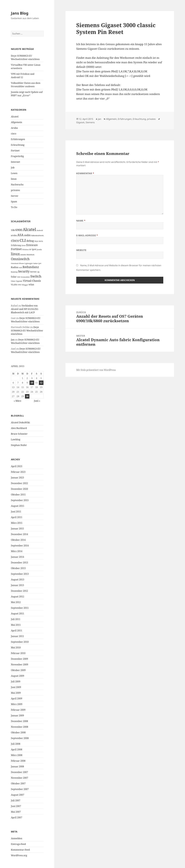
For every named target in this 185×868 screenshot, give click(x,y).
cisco (14, 134)
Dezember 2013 (19, 563)
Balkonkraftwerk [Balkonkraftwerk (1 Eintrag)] (37, 236)
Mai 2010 (16, 647)
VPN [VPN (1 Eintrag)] (19, 285)
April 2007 (17, 817)
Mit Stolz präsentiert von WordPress (96, 370)
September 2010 (20, 642)
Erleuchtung (18, 145)
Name (81, 221)
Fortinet (15, 151)
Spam (14, 202)
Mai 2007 (16, 812)
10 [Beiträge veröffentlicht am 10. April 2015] (32, 383)
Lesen (14, 173)
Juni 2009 (16, 687)
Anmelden (17, 838)
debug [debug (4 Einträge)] (30, 241)
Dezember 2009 (19, 659)
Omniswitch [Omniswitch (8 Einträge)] (20, 259)
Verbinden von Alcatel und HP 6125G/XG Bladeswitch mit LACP (25, 309)
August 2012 (18, 597)
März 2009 (17, 704)
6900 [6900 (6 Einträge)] (19, 230)
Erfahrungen (18, 139)
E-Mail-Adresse (87, 235)
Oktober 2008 (18, 732)
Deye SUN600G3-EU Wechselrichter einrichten (27, 331)
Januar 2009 (17, 715)
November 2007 (20, 778)
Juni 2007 (16, 806)
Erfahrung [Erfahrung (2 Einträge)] (16, 245)
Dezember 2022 (19, 483)
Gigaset (80, 122)
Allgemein (16, 122)
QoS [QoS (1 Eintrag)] (40, 263)
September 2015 (20, 500)
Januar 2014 (17, 557)
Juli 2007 (16, 800)
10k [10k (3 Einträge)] (13, 230)
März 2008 (17, 755)
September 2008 (20, 738)
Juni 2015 (16, 512)
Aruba (14, 128)
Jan (13, 340)
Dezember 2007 (19, 772)
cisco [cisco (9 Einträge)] (15, 240)
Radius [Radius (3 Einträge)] (15, 267)
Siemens (90, 122)
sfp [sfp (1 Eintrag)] (38, 272)
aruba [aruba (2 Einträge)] (14, 235)
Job (13, 168)
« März (17, 401)
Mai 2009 (16, 693)
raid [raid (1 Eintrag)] (20, 268)
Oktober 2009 (18, 670)
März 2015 (17, 523)
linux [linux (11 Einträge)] (15, 254)
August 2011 (18, 614)
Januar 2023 (17, 478)
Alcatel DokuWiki (20, 422)
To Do (14, 207)
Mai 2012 (16, 602)
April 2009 (17, 698)
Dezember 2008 (19, 721)
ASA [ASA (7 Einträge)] (20, 235)
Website (81, 250)
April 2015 (17, 517)
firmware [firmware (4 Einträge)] (32, 245)
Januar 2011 (17, 636)
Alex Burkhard (19, 428)
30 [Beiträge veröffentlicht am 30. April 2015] (27, 396)
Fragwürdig (17, 156)
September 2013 (20, 574)
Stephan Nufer (19, 445)
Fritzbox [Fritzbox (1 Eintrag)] (25, 250)
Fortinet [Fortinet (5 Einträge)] (16, 249)
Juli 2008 (16, 744)
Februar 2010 (18, 653)
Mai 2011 (16, 625)
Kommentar (85, 173)
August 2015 (18, 506)
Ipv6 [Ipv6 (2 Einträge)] (34, 249)
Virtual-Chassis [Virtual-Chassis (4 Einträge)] (32, 281)
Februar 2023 (18, 472)
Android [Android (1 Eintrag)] (40, 230)
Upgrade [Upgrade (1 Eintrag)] (19, 281)
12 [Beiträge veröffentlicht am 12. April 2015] (41, 383)
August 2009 (18, 676)
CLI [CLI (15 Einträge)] (23, 240)
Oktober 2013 (18, 568)
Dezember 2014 (19, 534)
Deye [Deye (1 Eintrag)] (36, 241)
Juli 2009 (16, 681)
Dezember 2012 (19, 591)
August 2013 (18, 580)
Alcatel (15, 117)
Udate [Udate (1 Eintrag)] (13, 281)
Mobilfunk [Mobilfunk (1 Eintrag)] (30, 255)
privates (15, 190)
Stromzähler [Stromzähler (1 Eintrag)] (25, 277)
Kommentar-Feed (20, 850)
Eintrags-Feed (18, 844)
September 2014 (20, 546)
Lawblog (16, 439)
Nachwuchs (17, 185)
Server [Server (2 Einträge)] (33, 272)
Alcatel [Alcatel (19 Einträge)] (29, 229)
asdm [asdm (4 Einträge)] (27, 235)
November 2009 (20, 664)
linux (14, 179)
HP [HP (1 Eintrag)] (30, 250)
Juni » (37, 401)
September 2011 (20, 608)
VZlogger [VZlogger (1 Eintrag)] (25, 285)
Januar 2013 (17, 585)
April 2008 (17, 749)
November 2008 (20, 727)
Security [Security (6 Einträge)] (24, 271)
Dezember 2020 (19, 489)
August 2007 (18, 795)
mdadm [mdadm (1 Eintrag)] (23, 255)
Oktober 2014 (18, 540)
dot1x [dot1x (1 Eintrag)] (41, 241)
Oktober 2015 (18, 495)
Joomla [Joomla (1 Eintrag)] (39, 250)
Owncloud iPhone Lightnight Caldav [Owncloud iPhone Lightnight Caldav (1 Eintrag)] (24, 263)
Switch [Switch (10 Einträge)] (36, 276)
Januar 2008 (17, 766)
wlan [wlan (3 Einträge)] (31, 285)
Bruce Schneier (19, 434)
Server (15, 196)
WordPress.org (19, 855)
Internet (15, 162)
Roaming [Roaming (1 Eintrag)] (14, 272)
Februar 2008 (18, 761)
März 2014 (17, 551)
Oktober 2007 (18, 783)
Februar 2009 (18, 710)
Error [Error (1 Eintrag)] (24, 245)
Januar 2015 (17, 529)
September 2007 (20, 789)
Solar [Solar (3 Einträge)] (14, 277)
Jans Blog (20, 13)
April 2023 (17, 466)
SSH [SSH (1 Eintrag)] (19, 277)
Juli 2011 (16, 619)
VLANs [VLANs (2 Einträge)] (14, 285)
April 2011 (17, 631)
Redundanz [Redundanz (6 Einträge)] (31, 267)
